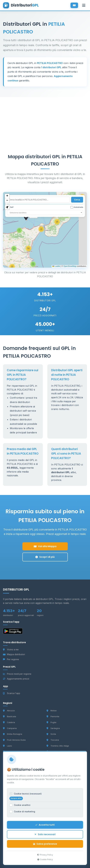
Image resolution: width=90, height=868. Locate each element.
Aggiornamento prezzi (16, 679)
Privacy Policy (45, 855)
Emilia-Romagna (13, 734)
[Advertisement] (45, 118)
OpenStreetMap (70, 266)
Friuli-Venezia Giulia (14, 740)
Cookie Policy (45, 859)
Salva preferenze (45, 844)
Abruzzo (9, 711)
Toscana (53, 740)
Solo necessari (45, 834)
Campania (10, 728)
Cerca (77, 200)
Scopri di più (45, 557)
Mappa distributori (14, 654)
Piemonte (53, 716)
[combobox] (45, 213)
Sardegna (53, 728)
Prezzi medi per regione (17, 674)
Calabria (9, 722)
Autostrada (77, 207)
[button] (33, 264)
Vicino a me (11, 649)
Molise (52, 711)
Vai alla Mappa (45, 546)
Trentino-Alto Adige (58, 746)
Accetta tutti (45, 825)
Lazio (7, 746)
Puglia (51, 722)
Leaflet (56, 266)
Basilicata (10, 716)
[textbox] (45, 213)
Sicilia (51, 734)
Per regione (11, 659)
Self (10, 207)
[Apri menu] (84, 5)
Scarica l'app (12, 693)
